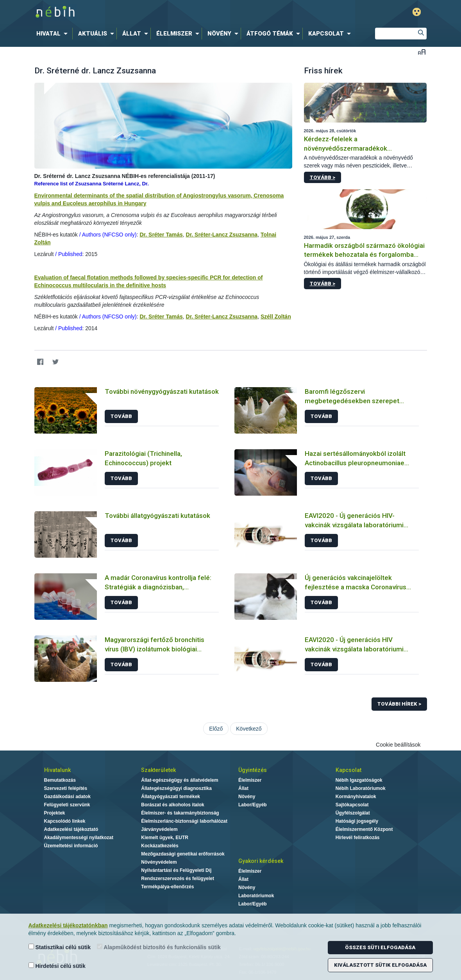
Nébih (147, 12)
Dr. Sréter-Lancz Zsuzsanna (222, 235)
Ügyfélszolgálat (353, 813)
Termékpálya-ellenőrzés (167, 887)
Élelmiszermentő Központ (364, 829)
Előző (216, 729)
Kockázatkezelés (160, 846)
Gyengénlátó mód (417, 12)
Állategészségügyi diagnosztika (176, 788)
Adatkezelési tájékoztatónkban (68, 925)
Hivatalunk (57, 770)
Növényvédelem (159, 862)
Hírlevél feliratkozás (358, 838)
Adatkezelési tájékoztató (71, 829)
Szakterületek (158, 770)
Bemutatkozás (60, 780)
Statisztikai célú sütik (60, 947)
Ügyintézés (253, 770)
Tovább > (323, 177)
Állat (243, 788)
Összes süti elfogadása (380, 947)
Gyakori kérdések (261, 861)
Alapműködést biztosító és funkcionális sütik (159, 947)
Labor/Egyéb (253, 805)
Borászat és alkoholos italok (172, 805)
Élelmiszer (250, 780)
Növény (247, 797)
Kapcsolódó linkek (65, 821)
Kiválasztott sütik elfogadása (380, 965)
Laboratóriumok (256, 896)
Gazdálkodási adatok (67, 797)
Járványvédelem (159, 829)
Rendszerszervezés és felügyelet (178, 879)
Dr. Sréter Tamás (161, 235)
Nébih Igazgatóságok (359, 780)
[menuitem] (54, 34)
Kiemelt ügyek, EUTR (165, 838)
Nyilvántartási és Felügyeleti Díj (176, 870)
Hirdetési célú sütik (57, 966)
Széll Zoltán (276, 317)
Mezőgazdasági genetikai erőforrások (183, 854)
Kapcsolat (348, 770)
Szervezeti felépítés (66, 788)
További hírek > (399, 704)
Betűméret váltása (422, 52)
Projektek (55, 813)
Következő (249, 729)
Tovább (121, 416)
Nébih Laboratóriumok (361, 788)
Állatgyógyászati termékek (171, 797)
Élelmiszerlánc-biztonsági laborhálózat (184, 821)
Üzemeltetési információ (71, 846)
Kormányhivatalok (356, 797)
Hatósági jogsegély (357, 821)
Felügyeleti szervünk (67, 805)
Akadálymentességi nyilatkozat (79, 838)
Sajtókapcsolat (352, 805)
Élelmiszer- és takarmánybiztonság (180, 813)
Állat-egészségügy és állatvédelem (180, 780)
